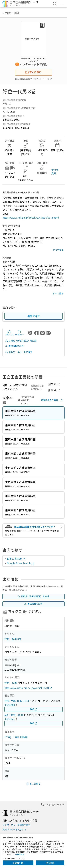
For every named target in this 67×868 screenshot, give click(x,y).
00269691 (10, 719)
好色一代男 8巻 (13, 639)
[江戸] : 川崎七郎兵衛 (16, 737)
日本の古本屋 (16, 559)
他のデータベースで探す (19, 352)
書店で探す (34, 316)
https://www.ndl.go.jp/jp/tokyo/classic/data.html (31, 217)
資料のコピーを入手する (14, 829)
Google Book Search (21, 563)
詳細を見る (20, 854)
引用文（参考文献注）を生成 (21, 341)
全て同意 (50, 863)
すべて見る (55, 172)
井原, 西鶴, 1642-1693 (17, 701)
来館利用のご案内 (52, 400)
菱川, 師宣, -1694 (14, 715)
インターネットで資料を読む (16, 825)
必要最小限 (18, 863)
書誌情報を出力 (14, 346)
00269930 (10, 705)
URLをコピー (19, 333)
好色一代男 (11, 683)
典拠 (34, 709)
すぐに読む (33, 72)
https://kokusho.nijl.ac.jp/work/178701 (28, 688)
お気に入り (9, 333)
